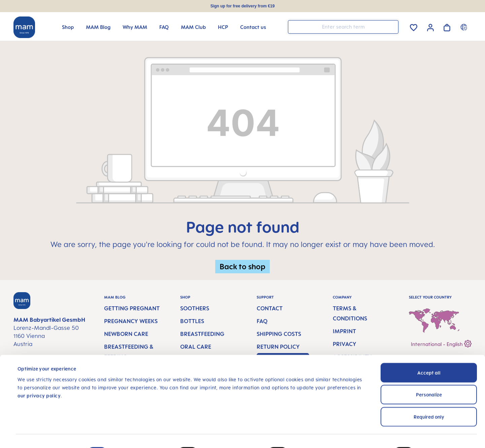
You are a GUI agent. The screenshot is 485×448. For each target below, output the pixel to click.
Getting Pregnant (132, 308)
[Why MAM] (135, 27)
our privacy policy (39, 372)
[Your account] (430, 27)
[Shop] (68, 27)
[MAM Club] (193, 27)
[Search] (392, 26)
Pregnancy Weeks (131, 321)
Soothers (195, 308)
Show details (445, 435)
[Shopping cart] (447, 26)
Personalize (429, 372)
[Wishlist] (414, 26)
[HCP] (223, 27)
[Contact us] (253, 27)
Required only (429, 394)
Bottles (192, 321)
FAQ (262, 321)
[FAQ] (164, 27)
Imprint (344, 331)
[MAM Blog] (98, 27)
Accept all (429, 350)
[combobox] (343, 27)
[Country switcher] (465, 27)
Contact (270, 308)
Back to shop (243, 266)
